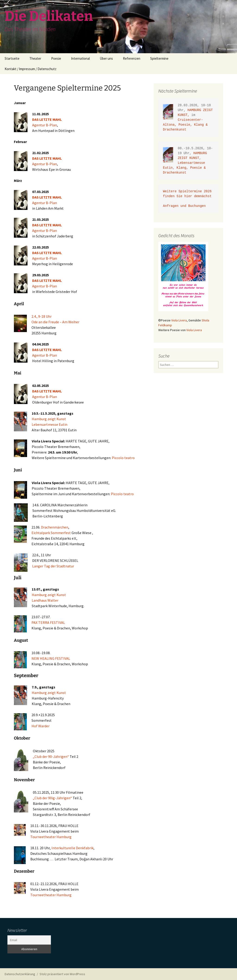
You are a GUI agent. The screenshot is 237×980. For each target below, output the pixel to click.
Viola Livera (179, 320)
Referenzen (132, 58)
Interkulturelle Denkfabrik (72, 848)
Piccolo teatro (123, 458)
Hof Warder (41, 726)
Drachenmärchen (55, 527)
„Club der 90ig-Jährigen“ (52, 798)
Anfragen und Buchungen (185, 206)
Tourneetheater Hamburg (51, 837)
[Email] (29, 940)
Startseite (12, 58)
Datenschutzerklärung (20, 974)
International (80, 58)
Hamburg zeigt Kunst (49, 419)
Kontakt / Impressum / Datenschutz (31, 69)
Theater (35, 58)
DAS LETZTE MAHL (47, 119)
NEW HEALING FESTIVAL (51, 658)
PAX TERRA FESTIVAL (48, 622)
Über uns (106, 58)
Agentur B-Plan (45, 125)
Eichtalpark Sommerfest (51, 533)
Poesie (56, 58)
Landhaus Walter (45, 600)
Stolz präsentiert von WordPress (62, 974)
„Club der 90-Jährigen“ (51, 756)
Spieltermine (159, 58)
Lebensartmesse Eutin (50, 424)
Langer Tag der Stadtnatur (53, 566)
